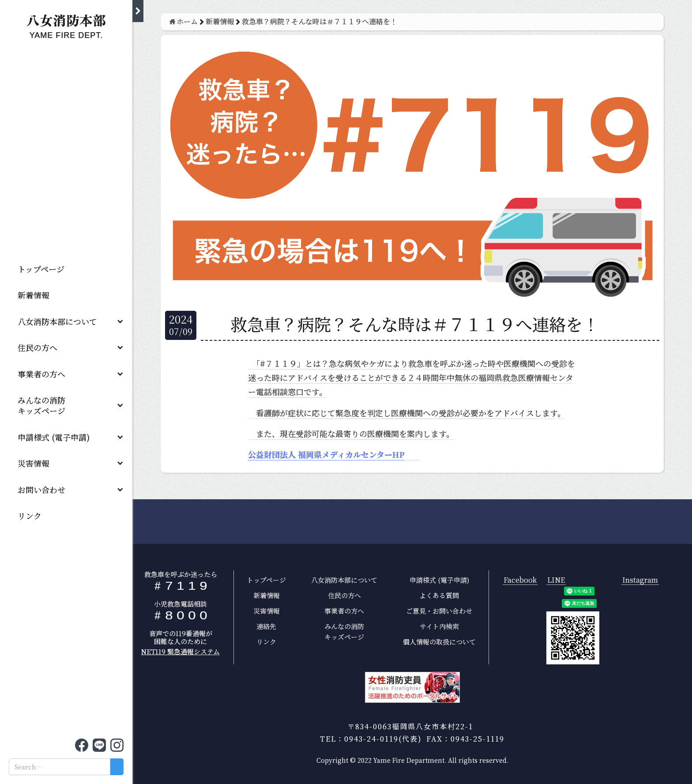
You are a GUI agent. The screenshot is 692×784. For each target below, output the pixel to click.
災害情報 (34, 463)
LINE (556, 580)
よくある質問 (439, 595)
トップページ (41, 269)
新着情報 (34, 295)
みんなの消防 (45, 405)
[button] (66, 321)
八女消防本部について (57, 321)
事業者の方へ (41, 374)
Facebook (520, 580)
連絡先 (266, 626)
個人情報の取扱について (439, 642)
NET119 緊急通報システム (181, 651)
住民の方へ (38, 347)
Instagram (640, 580)
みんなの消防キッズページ (344, 631)
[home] (66, 24)
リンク (30, 516)
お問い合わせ (41, 490)
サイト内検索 (439, 626)
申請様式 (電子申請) (54, 437)
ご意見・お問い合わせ (439, 611)
